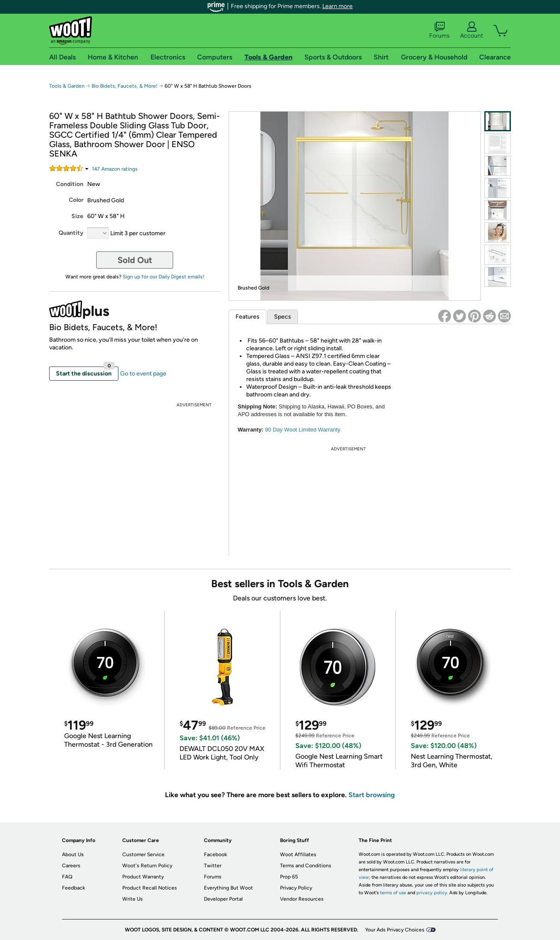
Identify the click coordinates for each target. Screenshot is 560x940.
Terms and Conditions (306, 866)
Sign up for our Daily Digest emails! (164, 277)
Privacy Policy (296, 888)
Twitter (213, 866)
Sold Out (135, 260)
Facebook (215, 854)
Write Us (133, 899)
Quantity (71, 233)
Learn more (337, 6)
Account (472, 30)
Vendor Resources (302, 899)
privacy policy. (432, 893)
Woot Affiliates (298, 854)
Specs (283, 317)
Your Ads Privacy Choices (395, 930)
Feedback (74, 888)
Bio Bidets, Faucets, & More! (125, 86)
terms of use (393, 893)
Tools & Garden (67, 86)
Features (248, 317)
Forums (439, 30)
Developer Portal (223, 899)
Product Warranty (143, 877)
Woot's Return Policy (147, 866)
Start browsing (372, 795)
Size (77, 216)
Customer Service (143, 854)
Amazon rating (115, 169)
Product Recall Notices (150, 888)
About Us (73, 854)
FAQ (67, 877)
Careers (71, 866)
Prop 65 (289, 877)
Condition (70, 184)
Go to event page (143, 374)
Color (76, 200)
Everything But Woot (228, 888)
